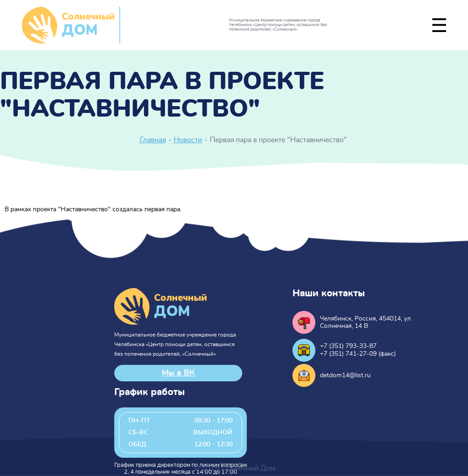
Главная (153, 140)
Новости (188, 140)
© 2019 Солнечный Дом (234, 468)
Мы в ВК (178, 373)
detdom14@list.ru (345, 375)
